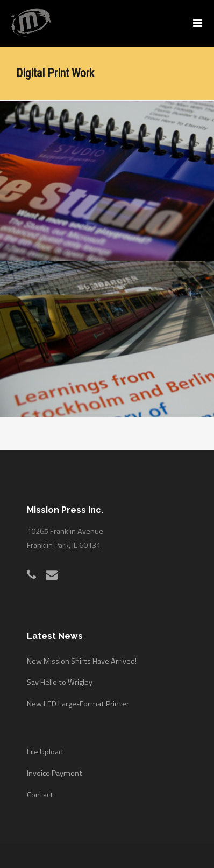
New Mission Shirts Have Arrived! (82, 655)
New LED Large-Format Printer (78, 698)
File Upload (45, 746)
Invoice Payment (55, 767)
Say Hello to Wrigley (60, 677)
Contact (40, 789)
